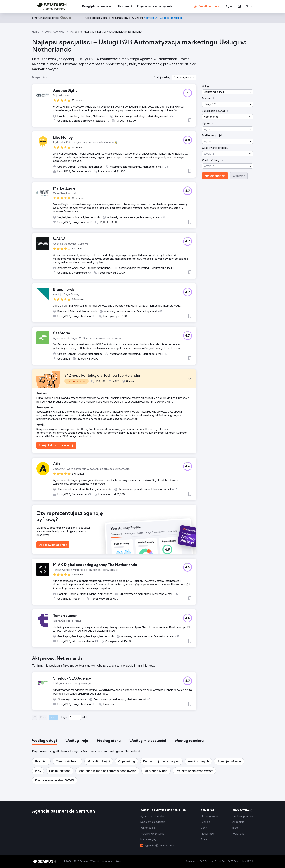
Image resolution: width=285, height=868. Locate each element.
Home (36, 32)
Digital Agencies (55, 32)
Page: (64, 717)
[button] (229, 7)
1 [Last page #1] (86, 717)
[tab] (44, 741)
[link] (124, 7)
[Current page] (75, 717)
